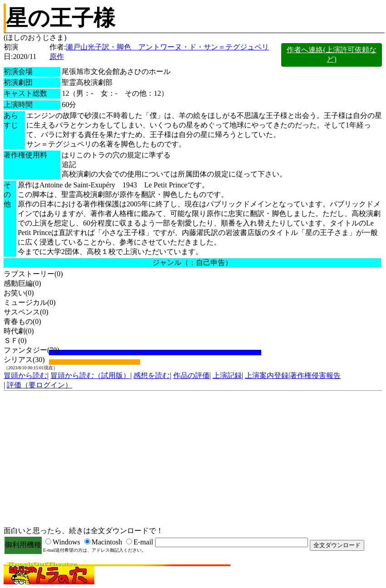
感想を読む (151, 375)
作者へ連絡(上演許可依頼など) (331, 54)
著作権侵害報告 (315, 375)
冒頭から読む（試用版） (90, 375)
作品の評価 (191, 375)
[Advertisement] (193, 459)
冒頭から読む (25, 375)
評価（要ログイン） (39, 385)
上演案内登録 (267, 375)
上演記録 (227, 375)
